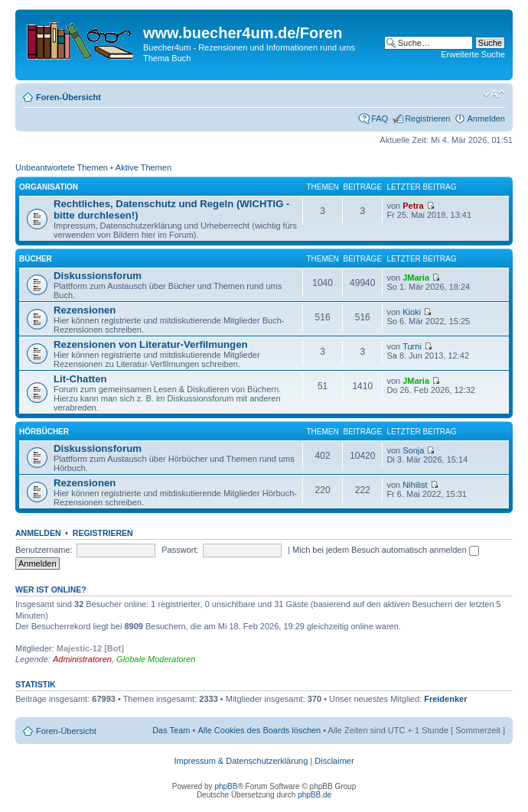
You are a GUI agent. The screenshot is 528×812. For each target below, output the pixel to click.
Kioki (412, 312)
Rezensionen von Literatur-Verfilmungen (151, 344)
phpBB (226, 786)
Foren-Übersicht (68, 97)
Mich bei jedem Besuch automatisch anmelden (386, 550)
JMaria (416, 278)
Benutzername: (44, 550)
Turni (412, 346)
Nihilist (415, 485)
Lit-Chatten (80, 379)
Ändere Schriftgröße (494, 94)
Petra (413, 206)
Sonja (413, 450)
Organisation (49, 187)
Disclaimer (334, 761)
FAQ (380, 119)
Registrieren (427, 119)
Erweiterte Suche (473, 54)
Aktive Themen (143, 167)
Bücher (36, 259)
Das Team (171, 730)
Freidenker (445, 699)
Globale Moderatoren (156, 659)
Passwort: (180, 550)
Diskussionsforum (98, 276)
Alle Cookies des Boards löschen (259, 730)
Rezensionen (85, 310)
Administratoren (82, 659)
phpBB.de (315, 795)
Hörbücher (44, 432)
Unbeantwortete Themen (62, 167)
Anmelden (486, 119)
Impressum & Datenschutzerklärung (241, 761)
